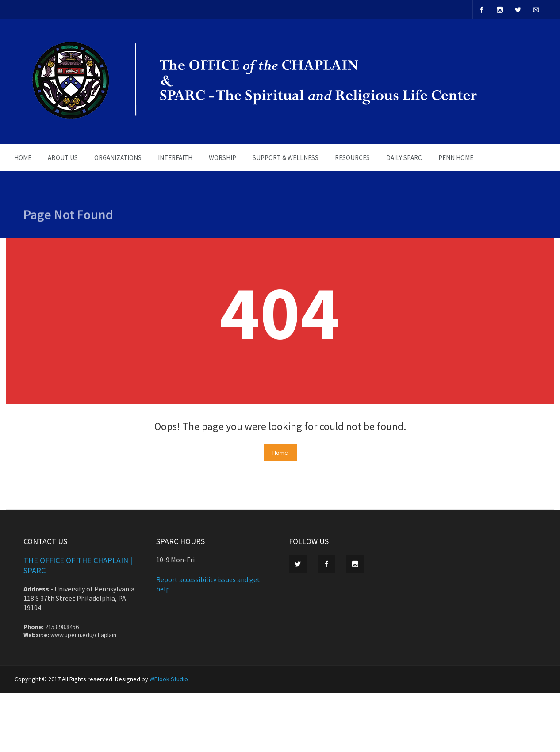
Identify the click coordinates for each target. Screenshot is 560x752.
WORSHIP (222, 158)
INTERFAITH (175, 158)
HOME (23, 158)
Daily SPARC (404, 158)
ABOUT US (63, 158)
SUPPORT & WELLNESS (286, 158)
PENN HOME (456, 158)
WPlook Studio (169, 679)
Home (280, 453)
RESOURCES (352, 158)
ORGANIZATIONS (118, 158)
